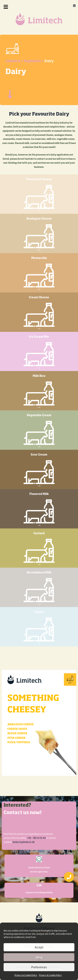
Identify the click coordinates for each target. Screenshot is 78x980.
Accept (39, 947)
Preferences (39, 967)
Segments (32, 61)
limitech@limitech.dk (24, 842)
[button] (10, 7)
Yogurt (39, 612)
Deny (39, 957)
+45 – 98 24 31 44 (36, 838)
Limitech (13, 61)
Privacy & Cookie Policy (26, 975)
